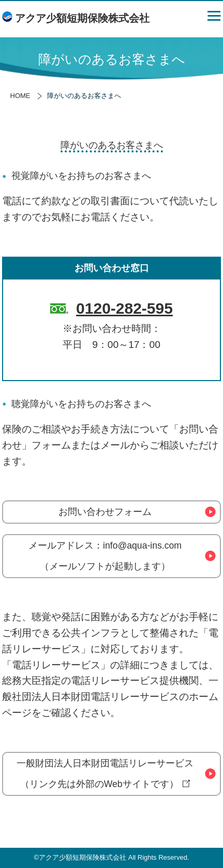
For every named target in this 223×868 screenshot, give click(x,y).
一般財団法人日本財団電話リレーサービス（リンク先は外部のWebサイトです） (105, 774)
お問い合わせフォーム (105, 512)
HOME (20, 96)
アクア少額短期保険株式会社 (82, 18)
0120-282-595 (124, 308)
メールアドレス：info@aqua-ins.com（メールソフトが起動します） (105, 556)
